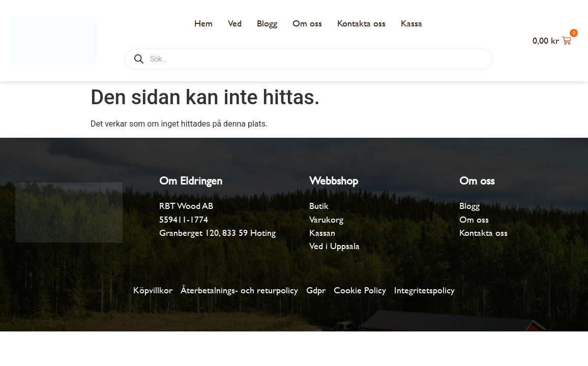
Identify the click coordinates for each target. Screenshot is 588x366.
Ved (235, 23)
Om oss (307, 23)
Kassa (411, 23)
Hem (203, 23)
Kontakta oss (361, 23)
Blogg (267, 23)
